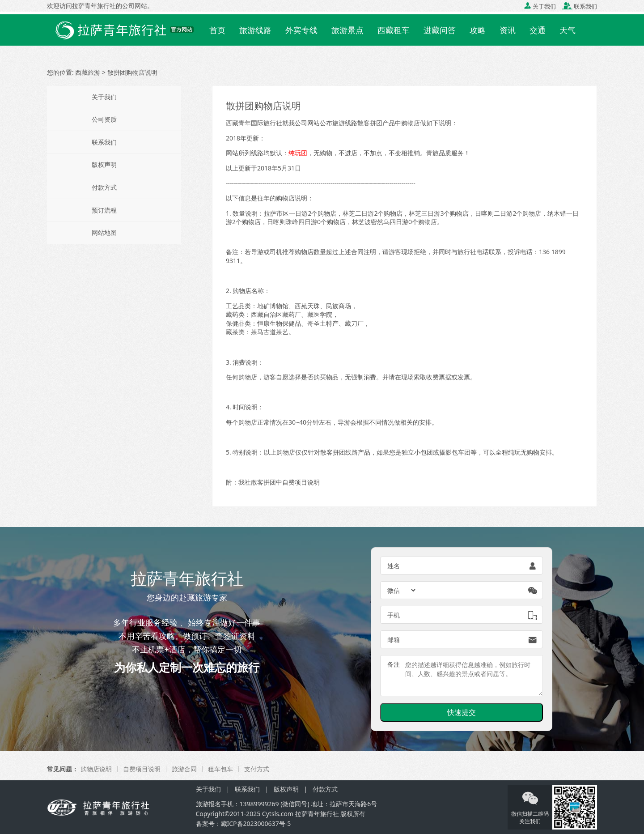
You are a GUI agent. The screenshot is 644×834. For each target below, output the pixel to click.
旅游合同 (184, 769)
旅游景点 (347, 30)
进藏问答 (440, 30)
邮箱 (394, 640)
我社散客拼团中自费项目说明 (279, 482)
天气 (568, 30)
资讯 (508, 30)
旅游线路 (255, 30)
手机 (394, 615)
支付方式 (257, 769)
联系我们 (580, 6)
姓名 (394, 566)
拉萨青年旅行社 (317, 814)
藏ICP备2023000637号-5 (256, 823)
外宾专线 (301, 30)
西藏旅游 (88, 72)
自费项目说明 (142, 769)
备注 (394, 664)
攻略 (478, 30)
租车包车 (220, 769)
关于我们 (540, 6)
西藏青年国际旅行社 (254, 123)
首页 (217, 30)
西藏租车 (394, 30)
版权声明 (104, 164)
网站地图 (104, 232)
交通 (538, 30)
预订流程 (104, 210)
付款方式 (104, 187)
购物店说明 (96, 769)
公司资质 (104, 119)
